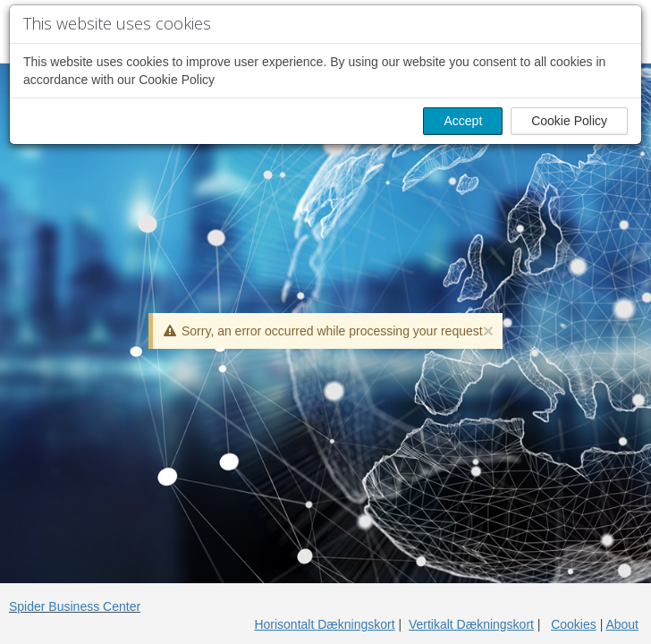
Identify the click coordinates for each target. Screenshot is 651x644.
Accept (463, 121)
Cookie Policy (569, 121)
